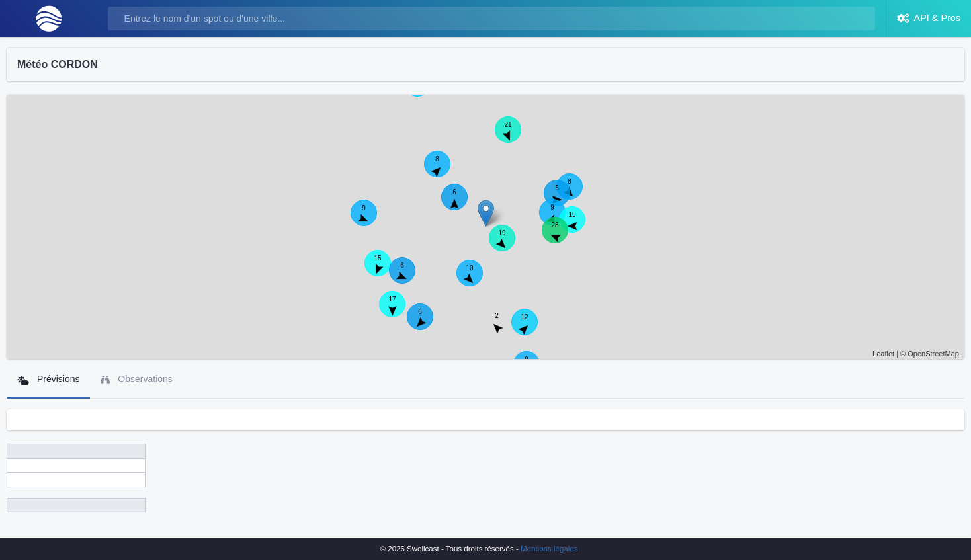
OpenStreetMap (933, 354)
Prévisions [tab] (48, 379)
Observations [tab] (136, 379)
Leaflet (883, 354)
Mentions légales (549, 549)
